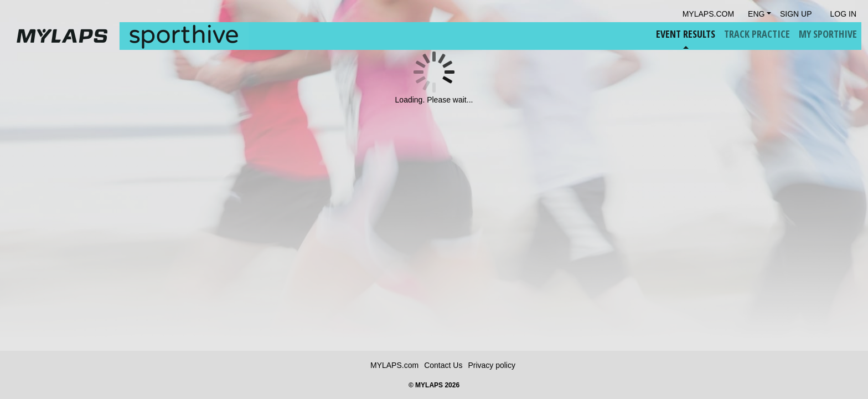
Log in (843, 14)
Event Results (686, 34)
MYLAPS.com (394, 365)
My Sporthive (828, 34)
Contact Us (443, 365)
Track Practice (757, 34)
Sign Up (796, 14)
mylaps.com (708, 14)
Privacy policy (492, 365)
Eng (756, 14)
